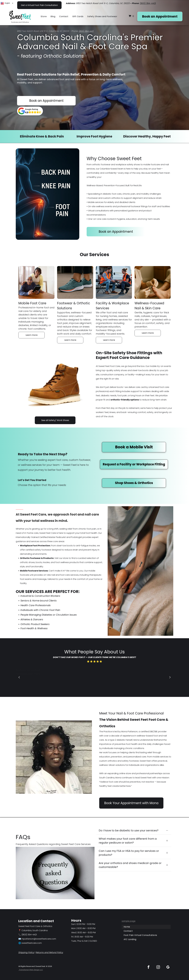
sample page (129, 921)
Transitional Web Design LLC (31, 970)
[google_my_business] (168, 967)
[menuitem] (44, 16)
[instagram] (158, 967)
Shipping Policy (26, 952)
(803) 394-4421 (148, 3)
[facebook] (149, 967)
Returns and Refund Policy (50, 952)
